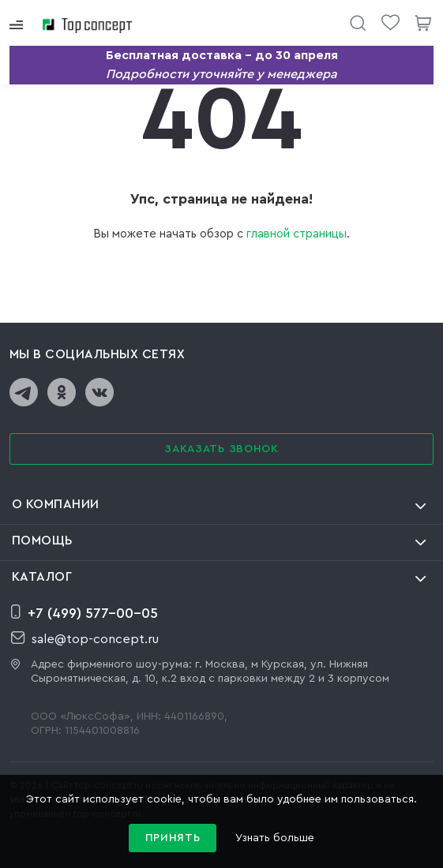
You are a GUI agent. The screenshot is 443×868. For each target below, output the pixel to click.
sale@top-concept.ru (85, 638)
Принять (173, 838)
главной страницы (297, 234)
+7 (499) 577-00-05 (84, 612)
